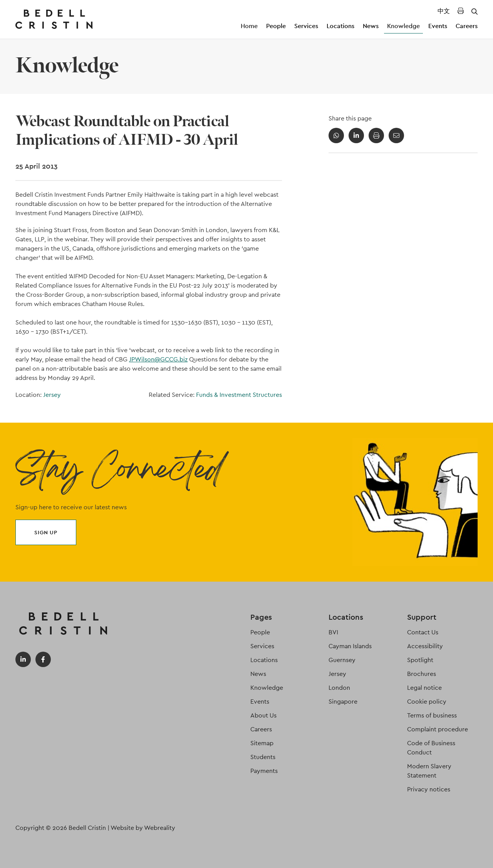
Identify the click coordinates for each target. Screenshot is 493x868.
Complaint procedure (438, 729)
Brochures (422, 674)
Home (249, 26)
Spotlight (420, 660)
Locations (340, 26)
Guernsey (342, 660)
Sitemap (262, 743)
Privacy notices (429, 789)
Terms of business (432, 715)
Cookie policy (427, 702)
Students (263, 757)
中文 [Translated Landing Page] (444, 11)
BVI (333, 632)
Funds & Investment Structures (239, 395)
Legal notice (424, 688)
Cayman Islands (350, 646)
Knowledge (403, 26)
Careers (467, 26)
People (276, 26)
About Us (263, 715)
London (339, 688)
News (371, 26)
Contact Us (423, 632)
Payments (264, 771)
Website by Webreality (143, 828)
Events (438, 26)
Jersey (52, 395)
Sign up (46, 532)
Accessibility (425, 646)
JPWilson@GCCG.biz (158, 359)
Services (306, 26)
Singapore (343, 702)
